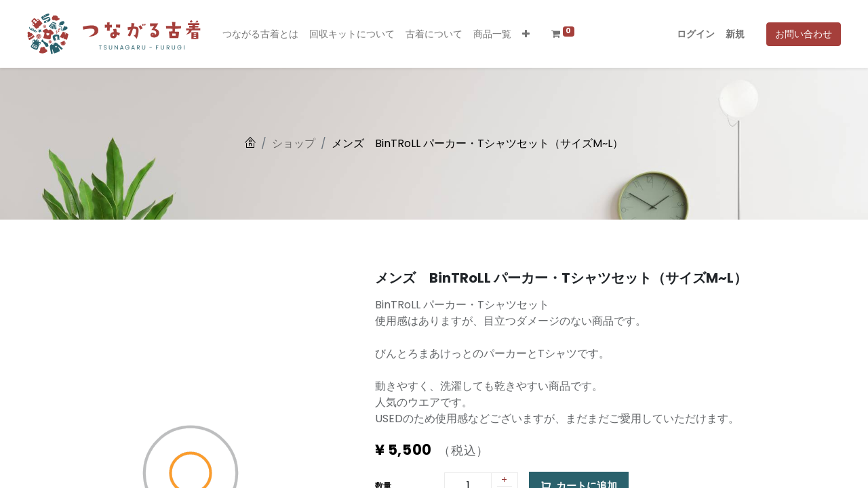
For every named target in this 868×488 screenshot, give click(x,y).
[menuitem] (260, 34)
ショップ (294, 143)
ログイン (696, 34)
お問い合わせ (804, 34)
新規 (735, 34)
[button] (526, 34)
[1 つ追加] (505, 481)
